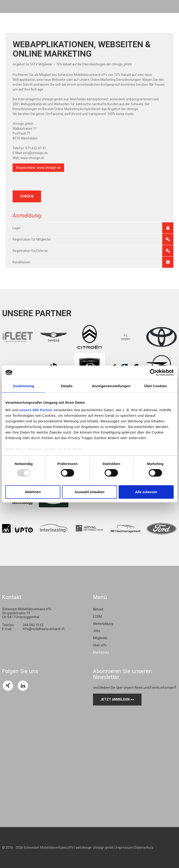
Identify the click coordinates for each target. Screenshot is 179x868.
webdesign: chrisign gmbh (95, 848)
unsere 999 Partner (36, 410)
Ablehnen (33, 492)
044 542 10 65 (33, 625)
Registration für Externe (93, 251)
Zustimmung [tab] (23, 386)
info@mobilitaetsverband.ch (44, 629)
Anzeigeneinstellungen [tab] (111, 386)
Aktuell (98, 609)
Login (93, 228)
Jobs (97, 631)
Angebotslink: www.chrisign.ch (38, 168)
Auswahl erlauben (89, 492)
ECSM (97, 617)
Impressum (124, 848)
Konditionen (93, 262)
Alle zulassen (146, 492)
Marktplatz (101, 652)
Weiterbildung (103, 624)
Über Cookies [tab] (155, 386)
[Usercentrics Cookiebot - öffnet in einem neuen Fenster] (153, 373)
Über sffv (100, 645)
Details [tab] (67, 386)
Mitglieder (100, 638)
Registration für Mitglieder (93, 239)
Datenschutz (144, 848)
